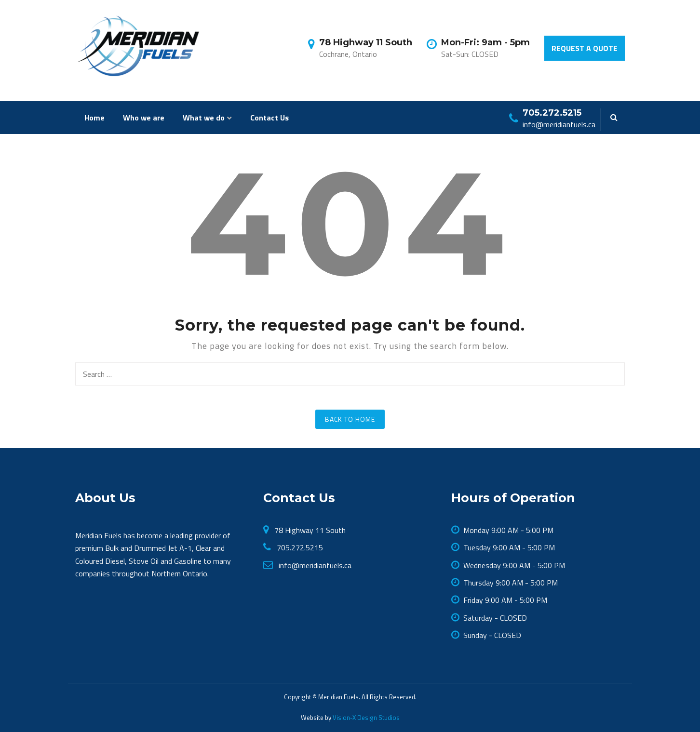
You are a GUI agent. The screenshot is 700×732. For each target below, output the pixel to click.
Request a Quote (585, 48)
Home (94, 118)
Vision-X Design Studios (365, 718)
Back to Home (350, 419)
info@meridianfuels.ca (314, 565)
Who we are (144, 118)
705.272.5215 (299, 547)
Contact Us (269, 118)
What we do (204, 118)
